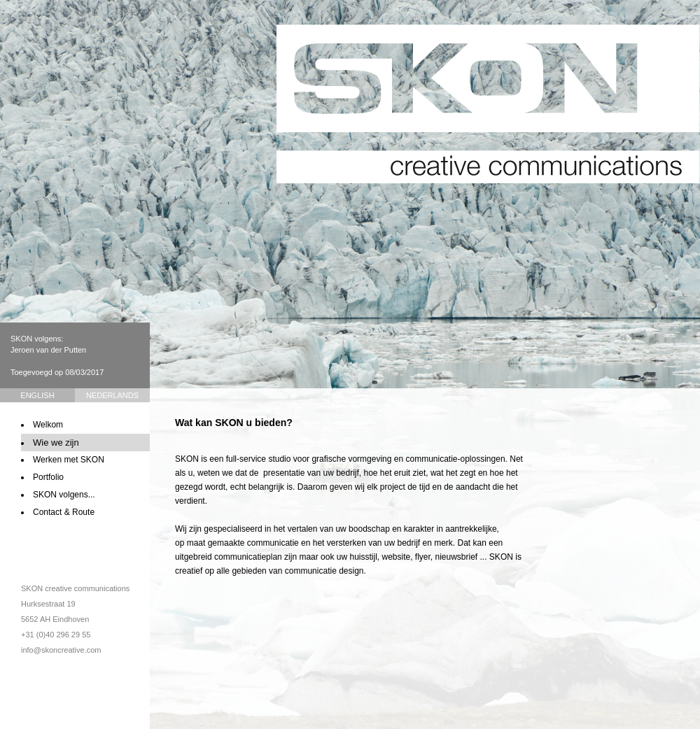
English (37, 395)
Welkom (48, 425)
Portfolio (48, 477)
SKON (488, 104)
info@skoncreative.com (61, 650)
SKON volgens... (64, 495)
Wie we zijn (56, 443)
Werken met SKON (69, 460)
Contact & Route (64, 512)
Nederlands (112, 395)
